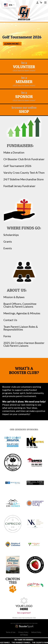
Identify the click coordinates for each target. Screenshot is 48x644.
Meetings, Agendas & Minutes (22, 313)
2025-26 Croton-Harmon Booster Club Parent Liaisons (24, 344)
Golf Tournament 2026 (17, 166)
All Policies (24, 635)
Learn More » (12, 44)
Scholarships (11, 235)
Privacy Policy (23, 632)
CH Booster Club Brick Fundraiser (24, 159)
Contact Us (10, 320)
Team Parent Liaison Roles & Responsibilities (21, 328)
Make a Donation (14, 152)
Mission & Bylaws (14, 297)
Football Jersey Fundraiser (19, 186)
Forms (7, 336)
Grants (8, 242)
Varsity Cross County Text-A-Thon (24, 173)
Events (8, 248)
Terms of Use (11, 632)
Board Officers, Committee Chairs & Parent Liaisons (20, 305)
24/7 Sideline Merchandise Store (24, 179)
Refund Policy (36, 632)
